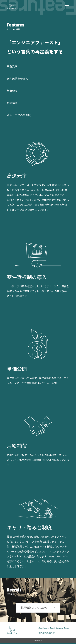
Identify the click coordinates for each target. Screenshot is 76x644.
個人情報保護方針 (44, 633)
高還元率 (13, 66)
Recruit (51, 628)
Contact (66, 628)
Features (44, 628)
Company (58, 628)
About (37, 628)
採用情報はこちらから (38, 608)
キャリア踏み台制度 (21, 115)
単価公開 (13, 90)
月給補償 (13, 103)
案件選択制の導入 (19, 78)
